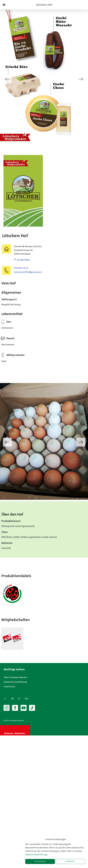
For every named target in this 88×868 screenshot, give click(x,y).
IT (19, 699)
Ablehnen (71, 861)
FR (12, 699)
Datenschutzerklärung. (36, 854)
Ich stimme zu (40, 861)
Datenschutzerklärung (15, 682)
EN (26, 699)
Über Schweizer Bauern (15, 677)
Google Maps (23, 260)
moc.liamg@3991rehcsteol (28, 272)
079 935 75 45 (21, 268)
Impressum (10, 686)
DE (5, 699)
